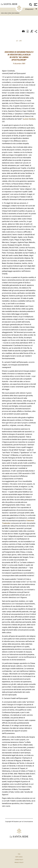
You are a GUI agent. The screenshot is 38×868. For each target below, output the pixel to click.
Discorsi (4, 13)
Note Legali (19, 857)
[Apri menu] (35, 5)
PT (21, 41)
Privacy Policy (19, 862)
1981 (10, 13)
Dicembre (16, 13)
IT (17, 41)
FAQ (19, 854)
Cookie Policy (19, 860)
